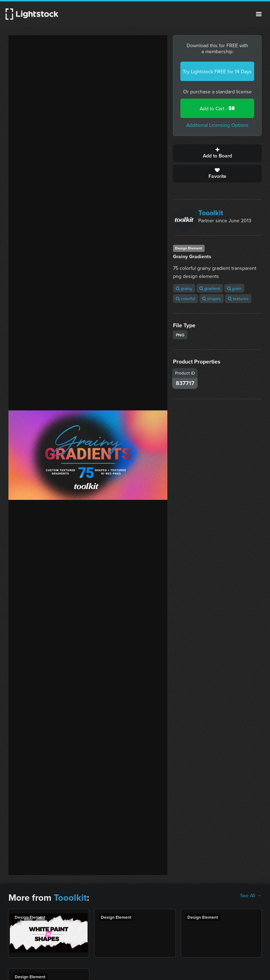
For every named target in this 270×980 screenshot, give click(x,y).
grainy (184, 288)
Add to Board (217, 153)
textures (238, 299)
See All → (251, 895)
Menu (259, 14)
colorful (185, 299)
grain (234, 288)
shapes (211, 299)
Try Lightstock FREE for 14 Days (217, 72)
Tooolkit (211, 213)
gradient (210, 288)
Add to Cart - (217, 108)
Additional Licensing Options (217, 125)
